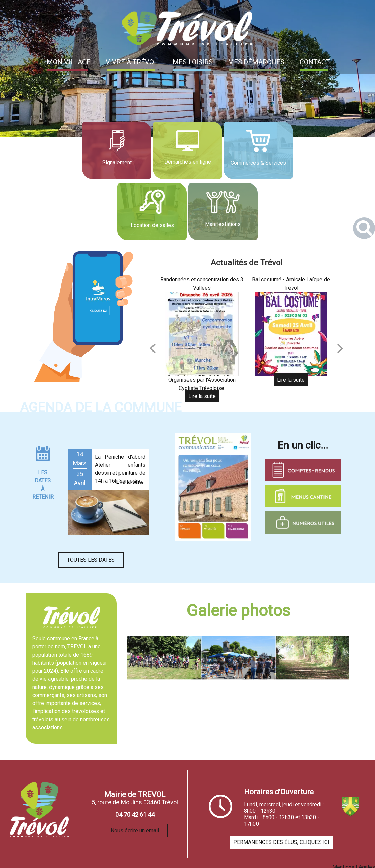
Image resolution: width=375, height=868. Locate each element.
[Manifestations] (223, 212)
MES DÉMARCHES (256, 62)
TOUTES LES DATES (91, 560)
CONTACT (315, 62)
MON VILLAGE (69, 62)
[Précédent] (152, 348)
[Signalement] (117, 150)
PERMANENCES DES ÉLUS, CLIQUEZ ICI (281, 842)
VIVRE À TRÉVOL (132, 62)
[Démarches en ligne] (188, 150)
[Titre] (213, 487)
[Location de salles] (152, 212)
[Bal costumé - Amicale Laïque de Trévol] (291, 334)
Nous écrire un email (135, 830)
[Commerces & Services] (258, 150)
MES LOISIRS (193, 62)
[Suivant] (340, 348)
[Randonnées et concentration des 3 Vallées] (202, 334)
